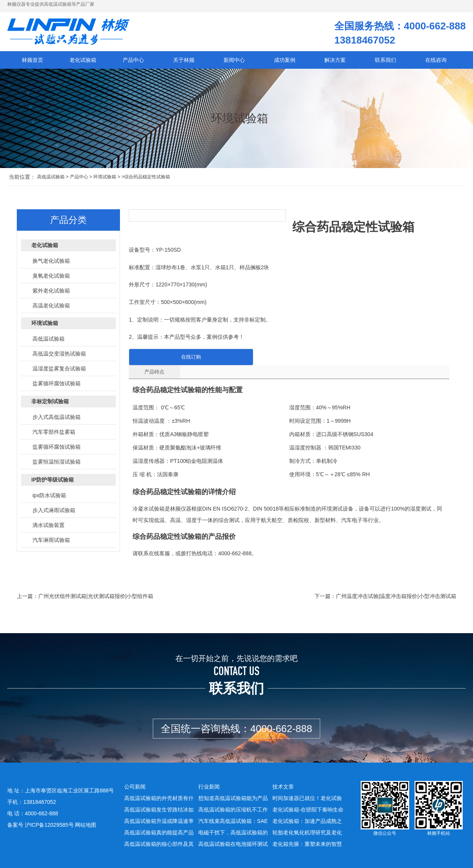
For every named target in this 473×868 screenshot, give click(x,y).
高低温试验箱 (51, 177)
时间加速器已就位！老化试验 (307, 798)
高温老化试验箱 (51, 305)
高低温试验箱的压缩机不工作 (233, 810)
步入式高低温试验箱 (57, 417)
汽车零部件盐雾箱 (54, 432)
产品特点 (154, 372)
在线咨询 (436, 60)
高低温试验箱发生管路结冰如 (159, 810)
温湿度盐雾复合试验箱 (59, 369)
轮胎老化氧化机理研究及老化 (307, 832)
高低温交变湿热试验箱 (59, 354)
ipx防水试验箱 (49, 495)
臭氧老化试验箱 (51, 276)
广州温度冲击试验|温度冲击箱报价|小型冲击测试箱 (396, 596)
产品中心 (79, 177)
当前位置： (22, 177)
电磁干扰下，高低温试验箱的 (233, 832)
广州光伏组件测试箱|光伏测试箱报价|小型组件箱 (96, 596)
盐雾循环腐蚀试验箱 (57, 383)
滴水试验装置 (49, 525)
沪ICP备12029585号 (49, 825)
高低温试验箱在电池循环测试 (233, 844)
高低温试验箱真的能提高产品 (159, 832)
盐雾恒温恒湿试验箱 (57, 462)
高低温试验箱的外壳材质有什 (159, 798)
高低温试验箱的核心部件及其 (159, 844)
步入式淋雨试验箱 (54, 510)
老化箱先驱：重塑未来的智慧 (307, 844)
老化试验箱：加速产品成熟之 (307, 821)
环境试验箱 (105, 177)
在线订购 (191, 357)
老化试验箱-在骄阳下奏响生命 (308, 810)
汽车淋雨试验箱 (51, 540)
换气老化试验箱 (51, 261)
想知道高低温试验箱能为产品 (233, 798)
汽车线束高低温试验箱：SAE (233, 821)
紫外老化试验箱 (51, 291)
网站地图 (86, 825)
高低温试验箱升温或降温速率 (159, 821)
